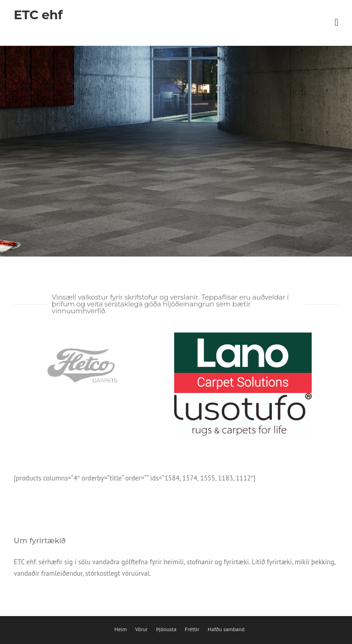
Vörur (141, 629)
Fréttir (192, 629)
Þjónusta (166, 629)
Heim (121, 629)
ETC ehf (38, 15)
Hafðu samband (226, 629)
